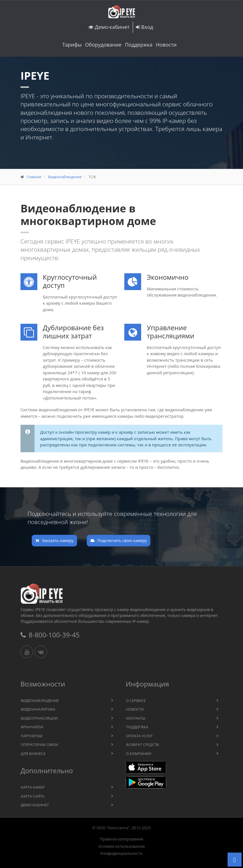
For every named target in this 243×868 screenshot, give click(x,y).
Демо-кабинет (109, 27)
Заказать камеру (54, 540)
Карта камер (33, 787)
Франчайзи (32, 727)
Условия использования (121, 846)
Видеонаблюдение (65, 177)
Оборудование (103, 45)
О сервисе (136, 701)
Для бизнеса (33, 754)
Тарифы (72, 45)
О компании (139, 754)
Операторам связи (40, 745)
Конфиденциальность (121, 853)
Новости (166, 45)
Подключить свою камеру (119, 540)
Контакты (136, 718)
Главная (34, 177)
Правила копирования (121, 839)
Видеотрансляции (39, 718)
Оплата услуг (139, 736)
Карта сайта (33, 796)
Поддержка (139, 45)
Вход (145, 27)
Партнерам (32, 736)
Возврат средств (142, 745)
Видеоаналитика (38, 709)
